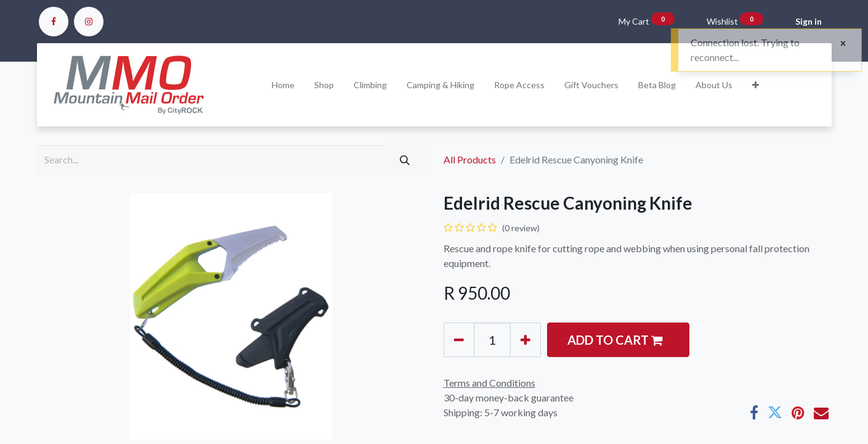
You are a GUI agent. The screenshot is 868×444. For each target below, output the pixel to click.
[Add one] (525, 340)
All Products (470, 159)
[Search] (405, 160)
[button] (756, 85)
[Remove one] (459, 340)
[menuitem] (283, 85)
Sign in (809, 21)
